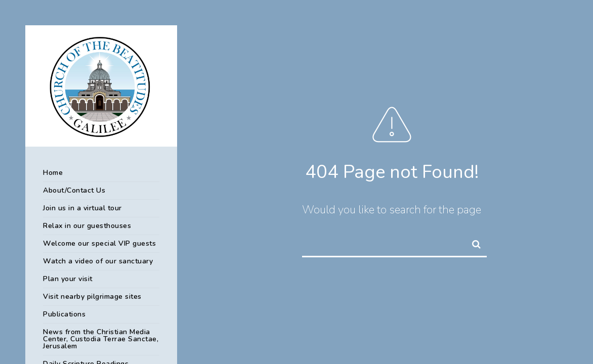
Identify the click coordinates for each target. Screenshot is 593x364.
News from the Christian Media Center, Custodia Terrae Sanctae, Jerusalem (101, 339)
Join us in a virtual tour (82, 208)
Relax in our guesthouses (87, 226)
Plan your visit (68, 279)
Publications (64, 314)
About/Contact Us (74, 190)
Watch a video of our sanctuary (98, 261)
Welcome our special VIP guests (99, 243)
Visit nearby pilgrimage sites (92, 297)
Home (53, 173)
